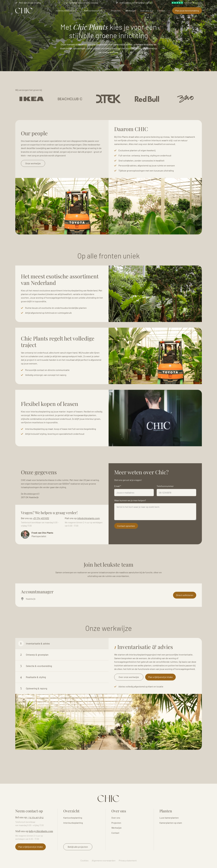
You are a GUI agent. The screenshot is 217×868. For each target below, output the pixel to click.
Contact (161, 11)
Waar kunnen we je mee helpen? (130, 514)
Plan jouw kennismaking (187, 11)
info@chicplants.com (89, 532)
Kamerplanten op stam (171, 823)
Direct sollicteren (185, 609)
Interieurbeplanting (66, 11)
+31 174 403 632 (41, 532)
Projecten (116, 11)
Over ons (145, 11)
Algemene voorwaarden (104, 860)
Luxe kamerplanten (169, 818)
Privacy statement (128, 860)
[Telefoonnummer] (176, 507)
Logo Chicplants (24, 11)
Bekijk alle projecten (78, 847)
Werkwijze (130, 11)
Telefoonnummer (165, 500)
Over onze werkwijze (129, 691)
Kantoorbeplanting (93, 11)
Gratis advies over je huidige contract (136, 3)
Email (118, 500)
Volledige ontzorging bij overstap (84, 3)
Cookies (84, 860)
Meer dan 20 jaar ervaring (30, 3)
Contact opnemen (126, 540)
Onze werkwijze (33, 177)
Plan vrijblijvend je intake (160, 691)
